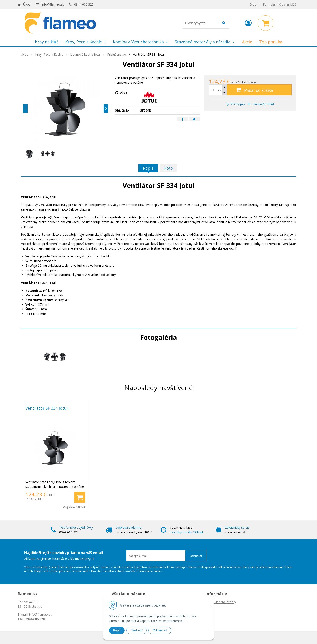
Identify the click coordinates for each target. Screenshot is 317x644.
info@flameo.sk (53, 4)
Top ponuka (271, 42)
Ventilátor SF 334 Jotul (46, 408)
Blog (253, 4)
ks (219, 90)
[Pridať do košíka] (250, 90)
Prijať (117, 630)
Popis (148, 168)
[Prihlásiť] (248, 23)
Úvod (27, 4)
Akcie (247, 42)
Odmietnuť (160, 630)
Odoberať (196, 556)
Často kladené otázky (221, 602)
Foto (169, 168)
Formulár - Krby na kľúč (279, 4)
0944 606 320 (84, 4)
